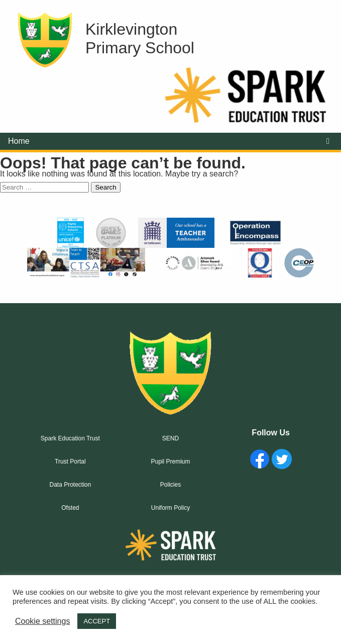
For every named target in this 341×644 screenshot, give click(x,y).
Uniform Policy (170, 508)
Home (19, 141)
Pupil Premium (170, 462)
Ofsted (70, 508)
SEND (170, 438)
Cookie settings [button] (42, 621)
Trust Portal (70, 462)
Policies (170, 485)
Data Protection (70, 485)
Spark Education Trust (70, 438)
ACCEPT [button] (97, 621)
